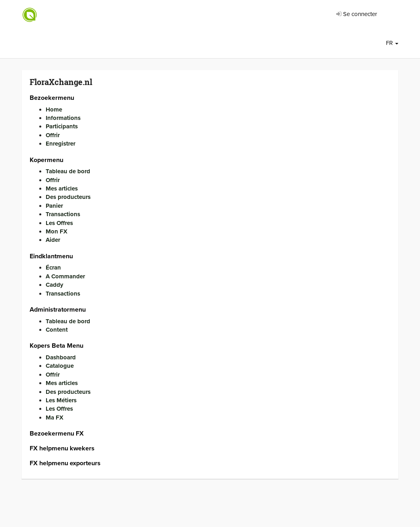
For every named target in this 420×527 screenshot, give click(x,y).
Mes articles (62, 189)
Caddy (55, 285)
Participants (62, 126)
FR (392, 43)
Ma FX (55, 418)
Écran (53, 268)
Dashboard (61, 357)
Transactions (63, 214)
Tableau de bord (68, 171)
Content (57, 330)
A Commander (65, 276)
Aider (53, 240)
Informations (63, 118)
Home (54, 109)
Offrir (53, 135)
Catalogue (60, 366)
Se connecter (357, 14)
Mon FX (57, 231)
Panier (54, 206)
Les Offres (59, 223)
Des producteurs (68, 197)
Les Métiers (61, 400)
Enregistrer (61, 144)
